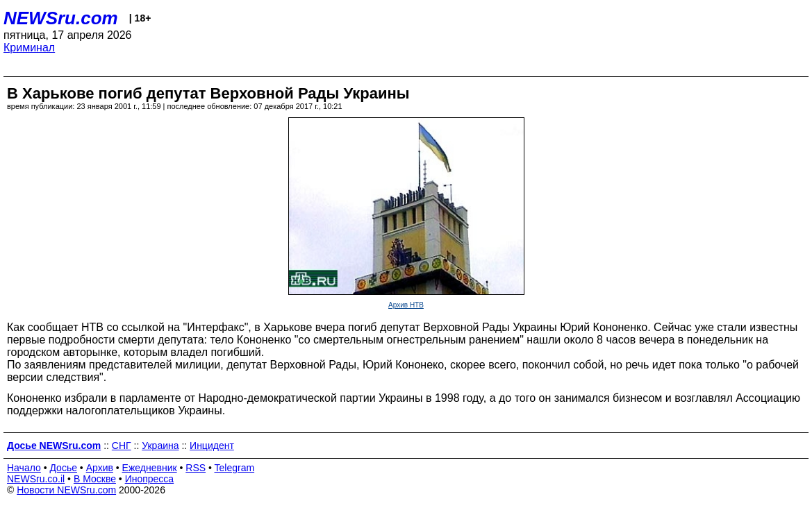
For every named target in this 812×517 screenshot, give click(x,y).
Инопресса (150, 479)
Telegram (235, 468)
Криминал (29, 48)
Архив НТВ (406, 305)
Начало (24, 468)
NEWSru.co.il (36, 479)
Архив (100, 468)
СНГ (122, 446)
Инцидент (212, 446)
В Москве (95, 479)
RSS (196, 468)
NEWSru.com (61, 18)
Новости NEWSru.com (66, 490)
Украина (160, 446)
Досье (63, 468)
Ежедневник (150, 468)
